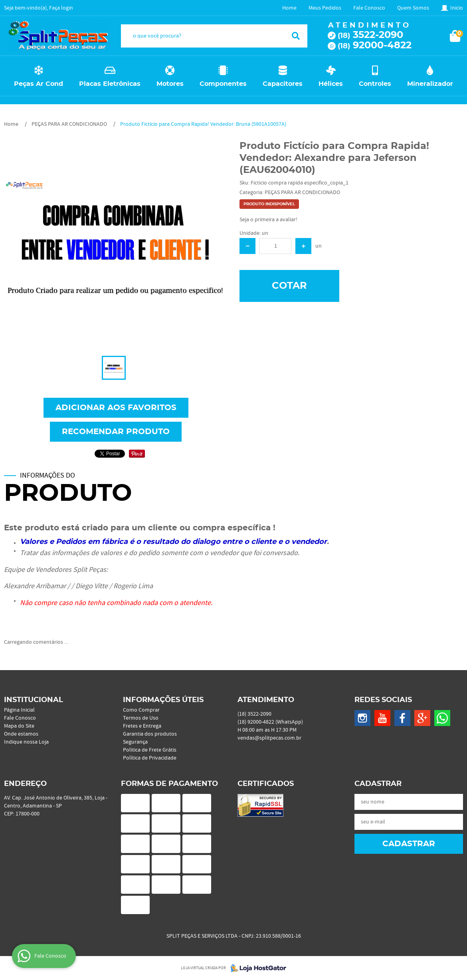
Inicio (457, 8)
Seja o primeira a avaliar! (268, 220)
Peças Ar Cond (39, 84)
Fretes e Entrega (142, 726)
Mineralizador (430, 84)
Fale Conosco (369, 8)
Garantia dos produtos (150, 734)
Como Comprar (141, 710)
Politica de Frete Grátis (150, 750)
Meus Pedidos (325, 8)
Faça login (61, 8)
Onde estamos (21, 734)
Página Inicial (19, 710)
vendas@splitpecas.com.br (269, 738)
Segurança (135, 742)
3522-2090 (370, 35)
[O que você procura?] (296, 36)
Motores (170, 84)
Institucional (34, 700)
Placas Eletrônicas (110, 84)
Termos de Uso (141, 718)
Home (289, 8)
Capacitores (283, 84)
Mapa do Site (19, 726)
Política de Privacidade (150, 758)
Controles (375, 84)
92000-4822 (375, 46)
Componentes (223, 84)
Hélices (331, 84)
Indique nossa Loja (26, 742)
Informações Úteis (163, 700)
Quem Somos (413, 8)
